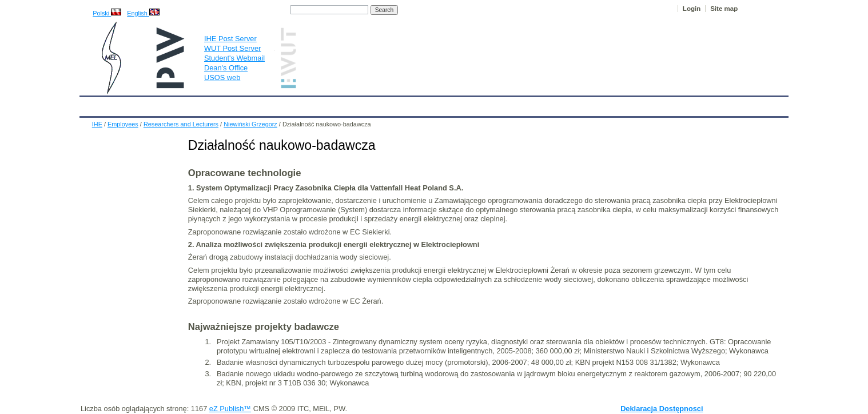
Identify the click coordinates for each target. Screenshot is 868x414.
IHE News (180, 104)
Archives (454, 104)
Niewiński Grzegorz (250, 124)
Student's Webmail (234, 58)
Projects (410, 104)
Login (692, 9)
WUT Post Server (232, 48)
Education (317, 104)
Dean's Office (226, 68)
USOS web (222, 77)
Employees (266, 104)
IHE (94, 104)
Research (365, 104)
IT (488, 104)
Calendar (132, 104)
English (143, 13)
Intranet (554, 104)
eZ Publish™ (230, 409)
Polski (107, 13)
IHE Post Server (230, 39)
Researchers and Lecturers (181, 124)
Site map (724, 9)
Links (517, 104)
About (222, 104)
